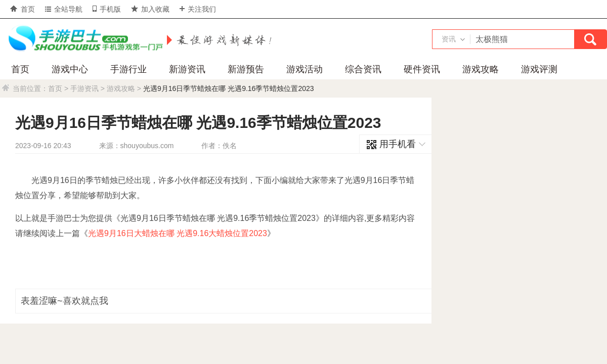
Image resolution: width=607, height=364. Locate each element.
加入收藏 (150, 9)
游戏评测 (539, 69)
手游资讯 (84, 88)
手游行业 (128, 69)
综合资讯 (363, 69)
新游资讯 (187, 69)
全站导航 (64, 9)
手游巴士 (83, 39)
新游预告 (246, 69)
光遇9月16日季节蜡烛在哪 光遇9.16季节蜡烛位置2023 (229, 88)
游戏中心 (70, 69)
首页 (23, 9)
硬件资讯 (422, 69)
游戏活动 (305, 69)
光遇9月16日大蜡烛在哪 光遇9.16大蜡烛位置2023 (178, 233)
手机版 (107, 9)
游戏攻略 (481, 69)
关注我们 (198, 9)
